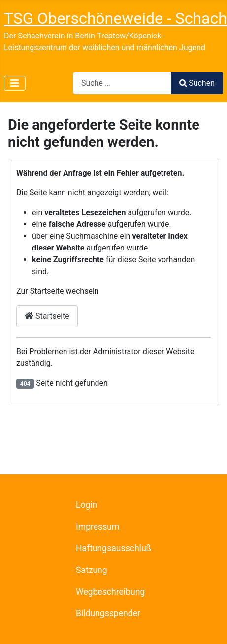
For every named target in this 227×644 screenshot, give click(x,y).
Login (86, 505)
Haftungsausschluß (113, 548)
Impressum (98, 527)
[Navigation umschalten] (15, 83)
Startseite (47, 316)
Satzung (92, 570)
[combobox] (122, 83)
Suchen (197, 83)
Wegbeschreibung (110, 592)
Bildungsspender (108, 613)
